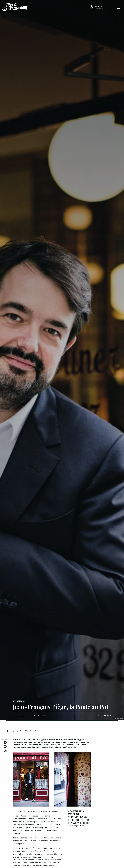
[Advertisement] (108, 768)
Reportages (19, 701)
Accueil (4, 731)
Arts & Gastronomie (20, 716)
